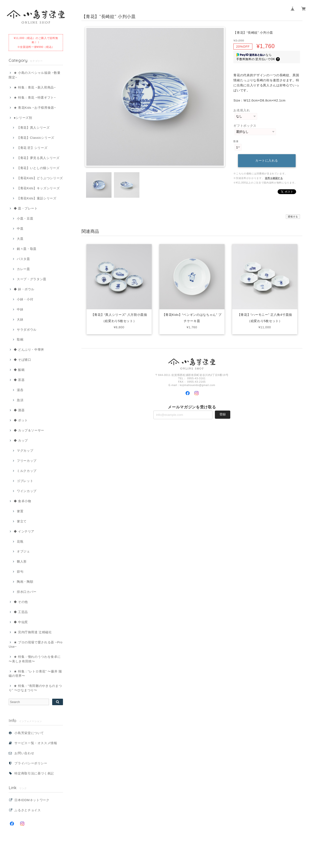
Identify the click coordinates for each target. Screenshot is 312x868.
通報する (293, 217)
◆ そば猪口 (22, 360)
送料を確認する (274, 178)
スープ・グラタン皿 (32, 279)
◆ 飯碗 (19, 370)
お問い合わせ (24, 753)
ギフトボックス (245, 126)
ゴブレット (25, 481)
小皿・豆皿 (25, 219)
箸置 (20, 511)
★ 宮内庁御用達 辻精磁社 (33, 632)
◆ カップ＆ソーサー (29, 430)
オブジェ (23, 551)
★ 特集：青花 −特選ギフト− (35, 98)
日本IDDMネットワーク (32, 800)
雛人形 (22, 561)
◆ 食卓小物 (22, 501)
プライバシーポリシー (31, 763)
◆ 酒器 (19, 410)
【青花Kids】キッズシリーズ (38, 188)
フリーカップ (27, 461)
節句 (20, 572)
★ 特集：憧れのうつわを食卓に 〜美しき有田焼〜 (35, 659)
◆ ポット (21, 420)
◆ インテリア (24, 531)
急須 (20, 400)
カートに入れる (267, 161)
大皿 (20, 239)
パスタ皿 (23, 259)
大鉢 (20, 320)
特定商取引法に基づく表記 (34, 773)
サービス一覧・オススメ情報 (36, 743)
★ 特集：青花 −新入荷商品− (35, 87)
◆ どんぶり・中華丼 (29, 350)
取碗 (20, 339)
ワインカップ (27, 491)
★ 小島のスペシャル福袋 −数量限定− (34, 75)
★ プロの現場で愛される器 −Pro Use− (36, 644)
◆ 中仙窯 (21, 622)
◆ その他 (21, 602)
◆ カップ (21, 440)
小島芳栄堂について (29, 733)
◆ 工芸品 (21, 612)
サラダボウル (27, 330)
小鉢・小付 (25, 299)
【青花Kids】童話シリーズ (37, 198)
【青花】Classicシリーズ (36, 138)
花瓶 (20, 542)
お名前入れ (242, 110)
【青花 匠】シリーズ (32, 148)
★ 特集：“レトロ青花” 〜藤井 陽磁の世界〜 (35, 674)
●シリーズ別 (23, 118)
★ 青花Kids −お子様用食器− (35, 108)
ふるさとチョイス (28, 810)
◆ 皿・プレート (26, 208)
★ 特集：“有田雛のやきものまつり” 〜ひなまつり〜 (35, 688)
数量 (236, 141)
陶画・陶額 (25, 582)
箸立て (22, 521)
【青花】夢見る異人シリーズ (38, 158)
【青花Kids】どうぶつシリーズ (40, 178)
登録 (223, 414)
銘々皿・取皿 (27, 249)
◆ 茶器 (19, 380)
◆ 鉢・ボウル (24, 289)
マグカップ (25, 451)
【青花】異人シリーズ (33, 128)
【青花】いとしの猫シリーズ (38, 168)
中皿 (20, 229)
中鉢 (20, 309)
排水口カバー (27, 592)
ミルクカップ (27, 471)
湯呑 (20, 390)
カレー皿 (23, 269)
